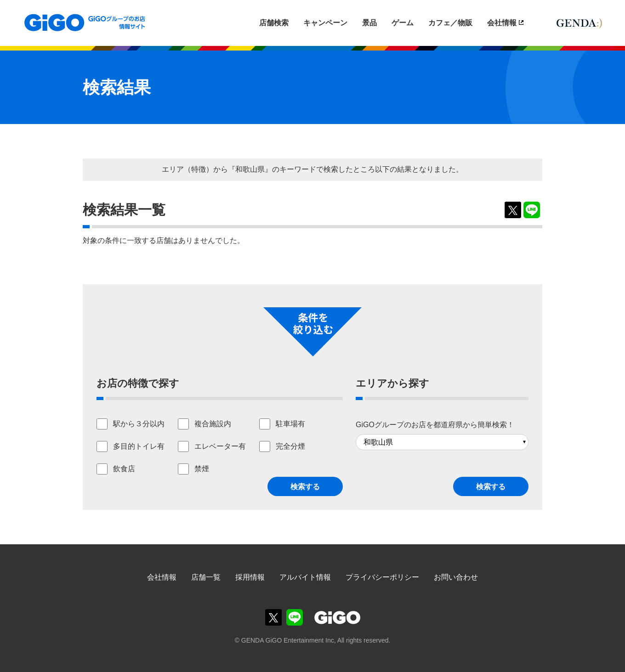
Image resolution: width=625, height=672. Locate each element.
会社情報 (502, 23)
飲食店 (124, 469)
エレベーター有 (220, 446)
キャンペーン (325, 23)
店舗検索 (274, 23)
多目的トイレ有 (139, 446)
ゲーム (403, 23)
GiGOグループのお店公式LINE (295, 617)
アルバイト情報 (305, 577)
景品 (369, 23)
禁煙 (202, 469)
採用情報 (250, 577)
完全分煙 (290, 446)
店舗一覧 (206, 577)
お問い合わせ (456, 577)
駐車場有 (290, 424)
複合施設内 (213, 424)
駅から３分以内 (139, 424)
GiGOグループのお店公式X (273, 617)
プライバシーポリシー (382, 577)
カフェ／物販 (450, 23)
